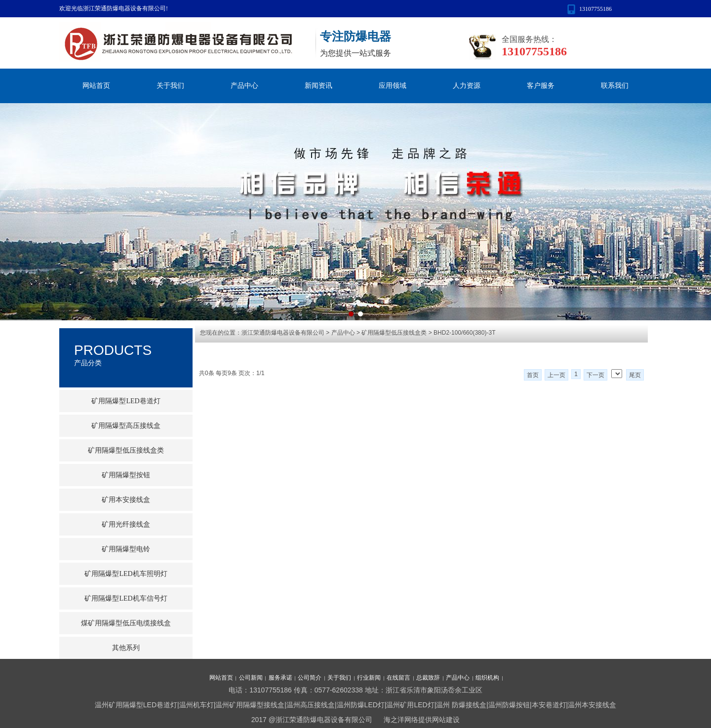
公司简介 (310, 678)
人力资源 (467, 86)
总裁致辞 (428, 678)
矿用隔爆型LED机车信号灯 (126, 598)
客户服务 (541, 86)
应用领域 (393, 86)
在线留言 (398, 678)
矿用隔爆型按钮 (126, 475)
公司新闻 (251, 678)
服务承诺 (280, 678)
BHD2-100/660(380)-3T (464, 333)
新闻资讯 (318, 86)
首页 (533, 375)
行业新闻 (369, 678)
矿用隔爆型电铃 (126, 549)
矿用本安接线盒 (126, 500)
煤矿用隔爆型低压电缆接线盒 (126, 623)
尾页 (635, 375)
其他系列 (126, 648)
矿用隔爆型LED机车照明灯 (126, 574)
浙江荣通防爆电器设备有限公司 (283, 333)
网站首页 (96, 86)
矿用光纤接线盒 (126, 524)
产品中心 (244, 86)
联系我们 (615, 86)
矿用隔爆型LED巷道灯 (126, 401)
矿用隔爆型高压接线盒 (126, 426)
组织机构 (487, 678)
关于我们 (170, 86)
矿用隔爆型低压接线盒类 (394, 333)
